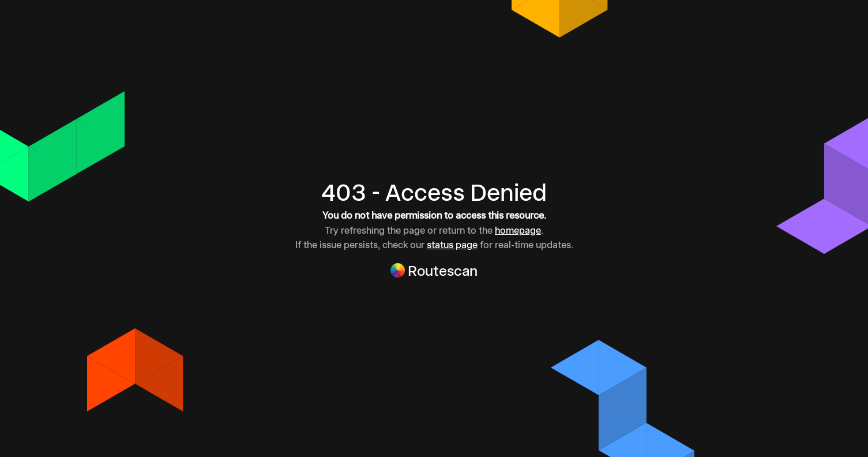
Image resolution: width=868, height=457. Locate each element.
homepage (518, 230)
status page (452, 245)
